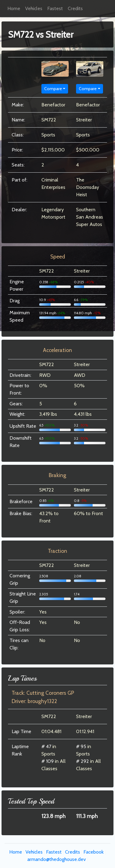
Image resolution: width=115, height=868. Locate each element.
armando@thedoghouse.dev (57, 859)
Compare (53, 89)
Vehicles (34, 8)
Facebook (94, 852)
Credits (75, 8)
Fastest (55, 8)
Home (14, 8)
